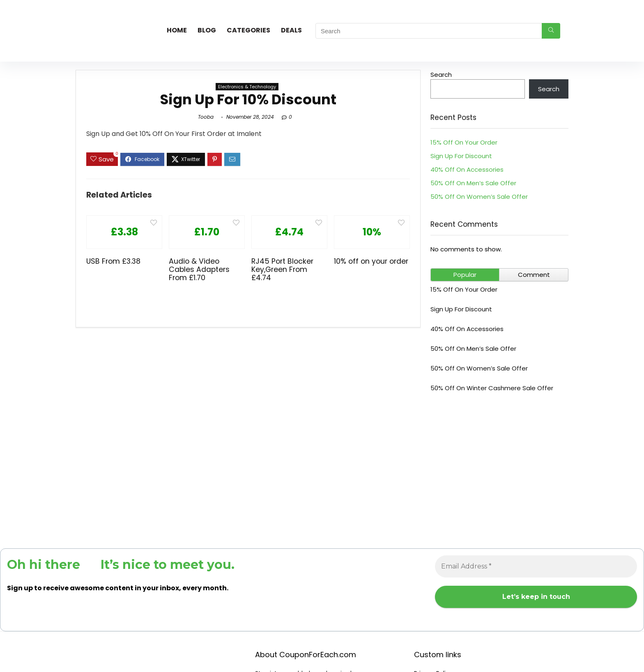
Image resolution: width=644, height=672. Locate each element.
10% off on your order (371, 261)
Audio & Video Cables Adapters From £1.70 (199, 269)
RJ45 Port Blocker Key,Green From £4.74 (282, 269)
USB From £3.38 (113, 261)
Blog (207, 30)
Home (177, 30)
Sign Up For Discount (461, 156)
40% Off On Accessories (467, 169)
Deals (291, 30)
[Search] (551, 31)
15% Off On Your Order (464, 142)
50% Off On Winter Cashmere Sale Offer (492, 388)
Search (441, 75)
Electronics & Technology (247, 87)
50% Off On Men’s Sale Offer (473, 183)
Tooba (206, 117)
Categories (248, 30)
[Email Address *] (536, 566)
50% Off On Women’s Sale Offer (479, 197)
